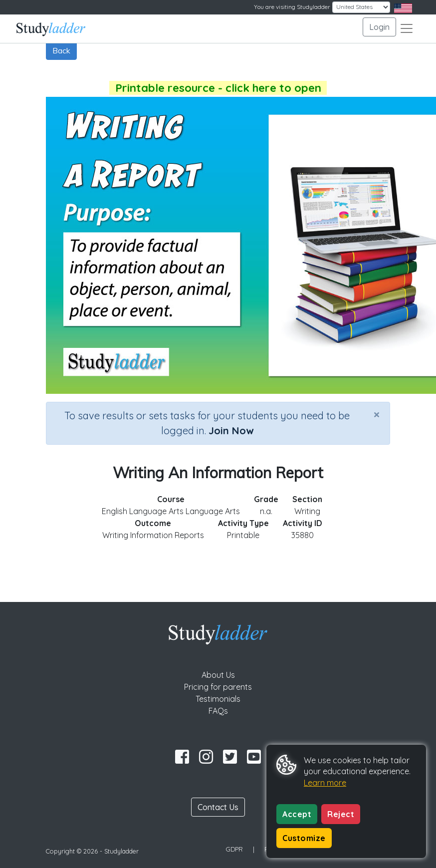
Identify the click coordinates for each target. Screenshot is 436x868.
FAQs (218, 711)
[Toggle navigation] (407, 28)
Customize (304, 838)
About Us (218, 675)
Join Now (231, 431)
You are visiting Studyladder (292, 7)
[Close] (377, 414)
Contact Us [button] (218, 807)
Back (61, 50)
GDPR (234, 849)
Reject (341, 814)
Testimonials (218, 699)
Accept (297, 814)
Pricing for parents (218, 687)
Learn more (325, 783)
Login (379, 27)
